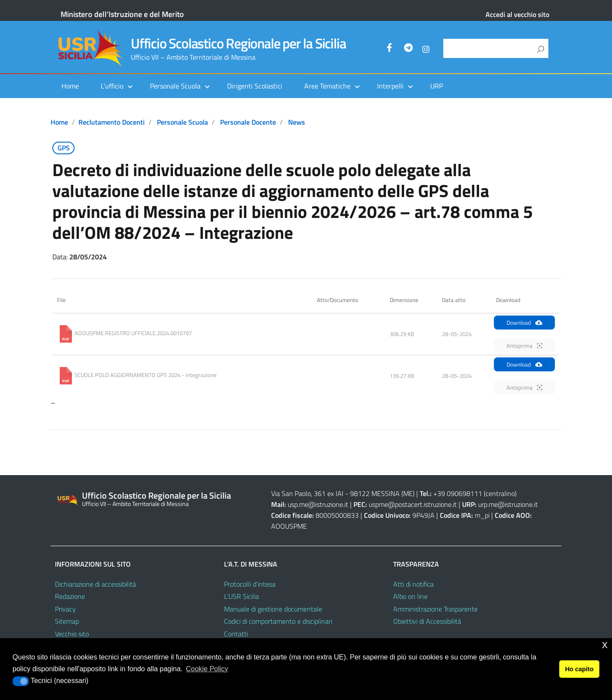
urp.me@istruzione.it (508, 504)
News (297, 122)
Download (524, 323)
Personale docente (248, 122)
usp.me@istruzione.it (318, 504)
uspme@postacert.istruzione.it (413, 504)
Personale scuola (182, 122)
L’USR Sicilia (241, 596)
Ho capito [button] (579, 669)
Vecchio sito (72, 634)
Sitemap (67, 621)
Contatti (236, 634)
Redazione (70, 596)
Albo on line (410, 596)
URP (437, 86)
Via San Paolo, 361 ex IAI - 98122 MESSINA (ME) (343, 493)
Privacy (65, 609)
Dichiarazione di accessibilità (95, 584)
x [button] (605, 644)
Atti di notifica (413, 584)
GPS (64, 148)
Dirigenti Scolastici (255, 86)
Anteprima (524, 346)
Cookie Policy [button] (207, 669)
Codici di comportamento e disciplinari (278, 621)
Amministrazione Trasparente (435, 609)
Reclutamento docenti (112, 122)
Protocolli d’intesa (250, 584)
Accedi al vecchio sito (517, 14)
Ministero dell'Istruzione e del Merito (122, 14)
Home (70, 86)
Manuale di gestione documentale (273, 609)
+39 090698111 (458, 493)
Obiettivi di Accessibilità (427, 621)
